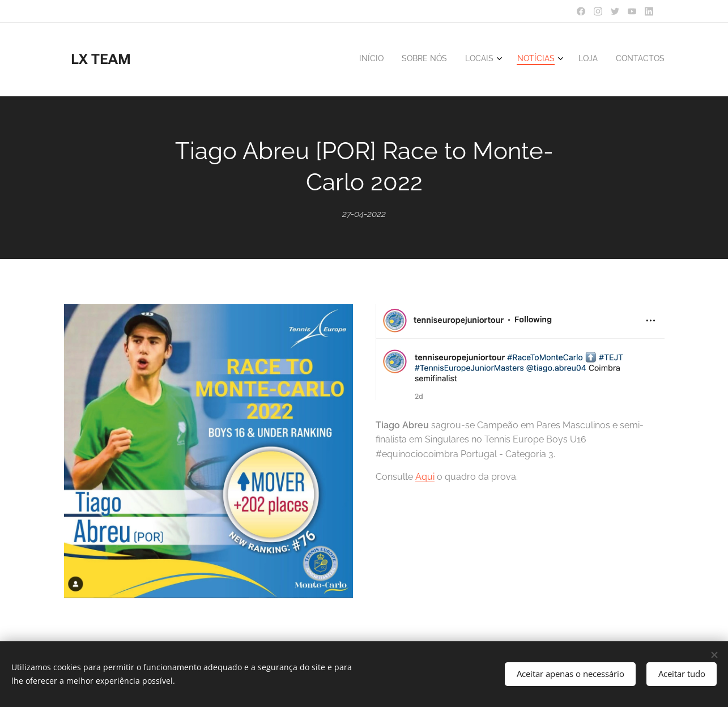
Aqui (425, 477)
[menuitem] (566, 59)
